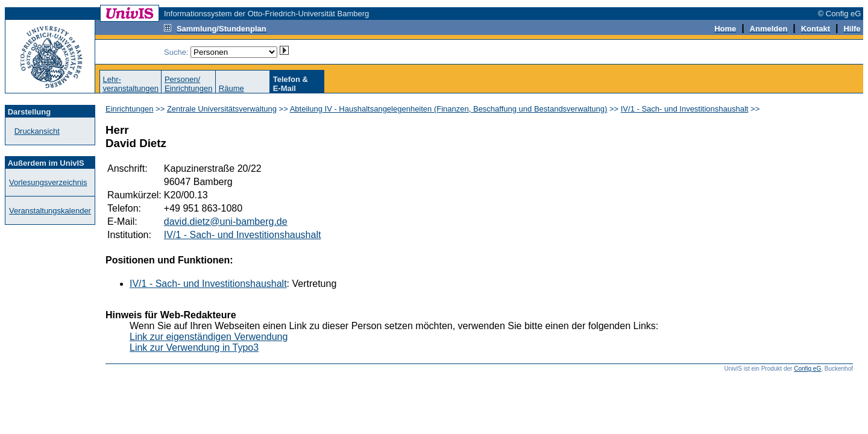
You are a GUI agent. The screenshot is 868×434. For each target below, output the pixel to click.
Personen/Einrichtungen (189, 84)
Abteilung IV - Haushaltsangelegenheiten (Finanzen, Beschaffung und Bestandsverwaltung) (449, 109)
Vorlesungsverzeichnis (48, 182)
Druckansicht (37, 131)
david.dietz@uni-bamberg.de (226, 222)
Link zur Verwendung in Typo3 (194, 348)
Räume (231, 88)
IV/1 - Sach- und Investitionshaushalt (685, 109)
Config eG (807, 369)
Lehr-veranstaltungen (131, 84)
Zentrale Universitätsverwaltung (222, 109)
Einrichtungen (130, 109)
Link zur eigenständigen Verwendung (209, 337)
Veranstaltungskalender (50, 211)
